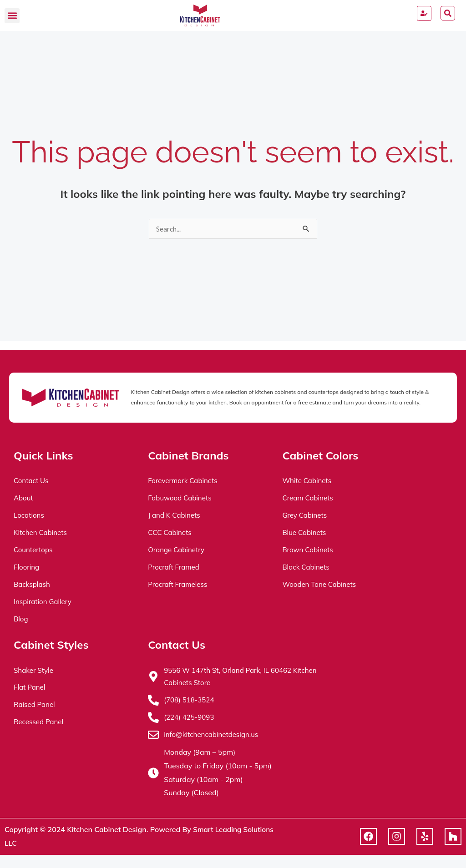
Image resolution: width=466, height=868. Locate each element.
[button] (12, 16)
